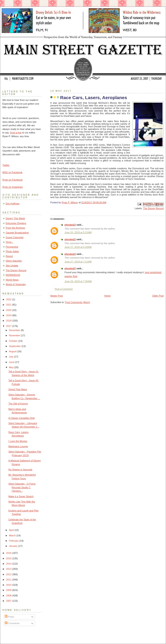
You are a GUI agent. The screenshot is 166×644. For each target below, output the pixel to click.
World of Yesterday (16, 284)
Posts (9, 617)
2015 (9, 558)
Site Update (12, 266)
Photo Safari (12, 251)
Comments (12, 623)
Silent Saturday (14, 261)
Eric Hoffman (13, 204)
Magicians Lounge (18, 446)
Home (108, 296)
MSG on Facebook (12, 172)
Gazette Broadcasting (17, 233)
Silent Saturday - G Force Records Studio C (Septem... (22, 487)
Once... (10, 242)
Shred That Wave (18, 389)
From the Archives (15, 228)
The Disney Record (153, 208)
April (12, 530)
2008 (9, 596)
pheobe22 (70, 225)
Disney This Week (15, 218)
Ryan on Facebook (13, 180)
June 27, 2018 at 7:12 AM (78, 262)
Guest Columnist (15, 237)
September (15, 346)
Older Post (158, 296)
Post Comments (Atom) (78, 302)
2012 (9, 574)
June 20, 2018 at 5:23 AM (78, 232)
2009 (9, 590)
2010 (9, 585)
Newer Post (57, 296)
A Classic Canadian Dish (22, 418)
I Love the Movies (18, 441)
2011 (9, 580)
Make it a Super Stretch (21, 496)
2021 (9, 305)
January (14, 546)
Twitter (6, 165)
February (14, 541)
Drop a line (16, 133)
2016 (9, 553)
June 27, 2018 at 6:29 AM (78, 247)
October (14, 341)
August (13, 351)
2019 (9, 315)
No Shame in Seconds (20, 470)
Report (9, 256)
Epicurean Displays (16, 223)
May (12, 367)
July (11, 357)
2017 (9, 326)
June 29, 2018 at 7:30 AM (78, 281)
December (15, 330)
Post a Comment (64, 289)
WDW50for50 (13, 275)
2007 (9, 601)
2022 (9, 299)
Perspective (12, 247)
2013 (9, 569)
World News (12, 280)
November (15, 335)
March (13, 535)
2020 (9, 310)
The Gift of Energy (18, 404)
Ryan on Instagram (13, 187)
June (12, 362)
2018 (9, 321)
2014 (9, 564)
